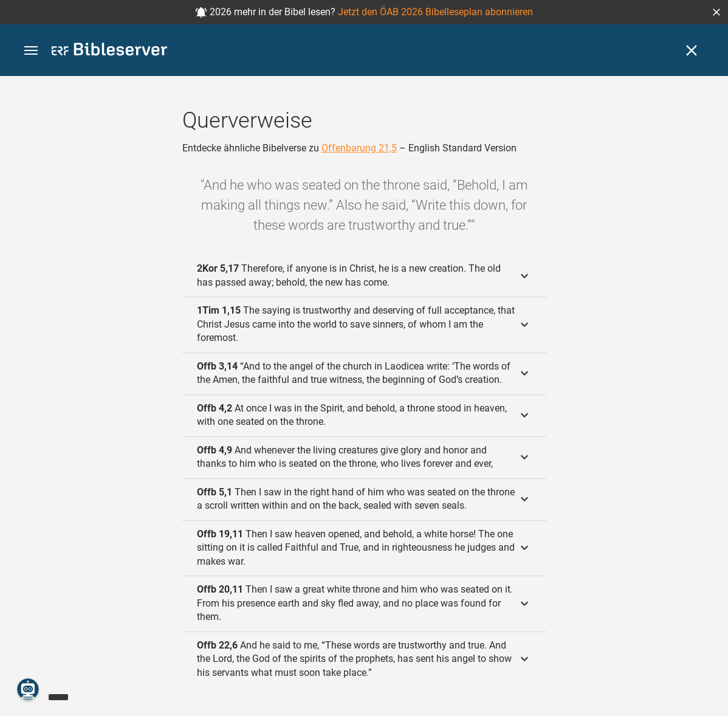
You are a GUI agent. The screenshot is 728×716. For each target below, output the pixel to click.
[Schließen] (692, 50)
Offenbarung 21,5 (359, 148)
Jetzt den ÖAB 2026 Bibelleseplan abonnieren (435, 12)
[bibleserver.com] (109, 51)
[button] (716, 12)
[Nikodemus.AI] (28, 689)
